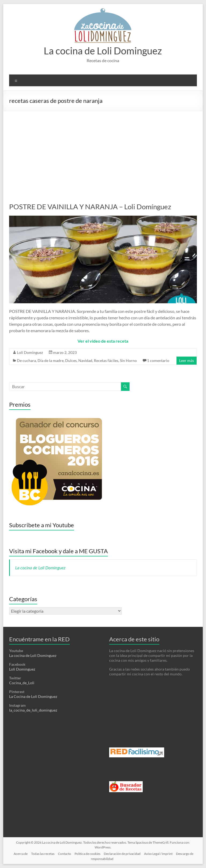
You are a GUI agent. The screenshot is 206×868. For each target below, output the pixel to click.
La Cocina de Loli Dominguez (33, 696)
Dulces (71, 360)
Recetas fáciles (106, 360)
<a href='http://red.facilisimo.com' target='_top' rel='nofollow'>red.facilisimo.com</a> (137, 752)
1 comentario (158, 360)
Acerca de (21, 854)
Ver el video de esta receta (103, 341)
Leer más (187, 360)
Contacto (65, 854)
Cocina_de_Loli (22, 683)
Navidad (85, 360)
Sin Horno (128, 360)
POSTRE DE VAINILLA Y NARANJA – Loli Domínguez (90, 207)
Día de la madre (51, 360)
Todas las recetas (43, 854)
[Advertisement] (103, 151)
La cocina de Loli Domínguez (40, 568)
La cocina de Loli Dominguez (103, 51)
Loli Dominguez (30, 352)
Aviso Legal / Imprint (158, 854)
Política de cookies (87, 854)
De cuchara (26, 360)
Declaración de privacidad (122, 854)
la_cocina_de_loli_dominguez (33, 710)
